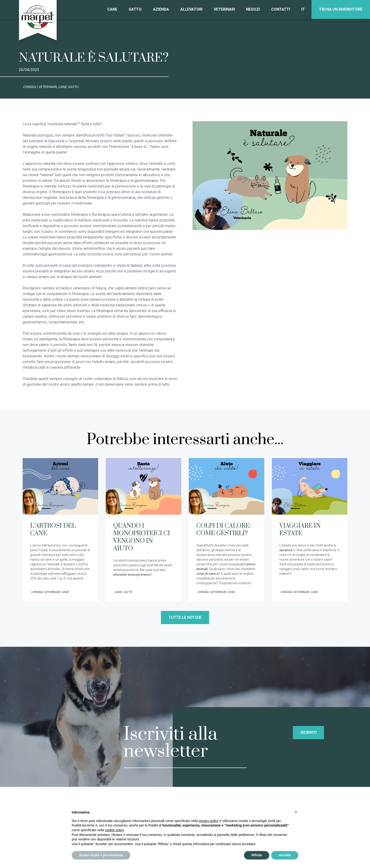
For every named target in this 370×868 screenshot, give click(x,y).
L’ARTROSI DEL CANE (53, 530)
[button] (296, 812)
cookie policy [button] (115, 830)
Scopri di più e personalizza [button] (101, 855)
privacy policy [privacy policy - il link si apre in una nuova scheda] (209, 821)
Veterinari (224, 9)
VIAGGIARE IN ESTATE (300, 530)
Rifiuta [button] (257, 855)
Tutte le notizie (185, 617)
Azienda (161, 9)
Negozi (253, 9)
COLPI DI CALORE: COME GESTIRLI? (224, 530)
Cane (112, 9)
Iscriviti (308, 732)
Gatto (135, 9)
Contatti (281, 9)
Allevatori (191, 9)
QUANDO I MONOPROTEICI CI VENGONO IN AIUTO (142, 537)
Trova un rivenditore (341, 9)
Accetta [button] (285, 855)
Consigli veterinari (45, 592)
